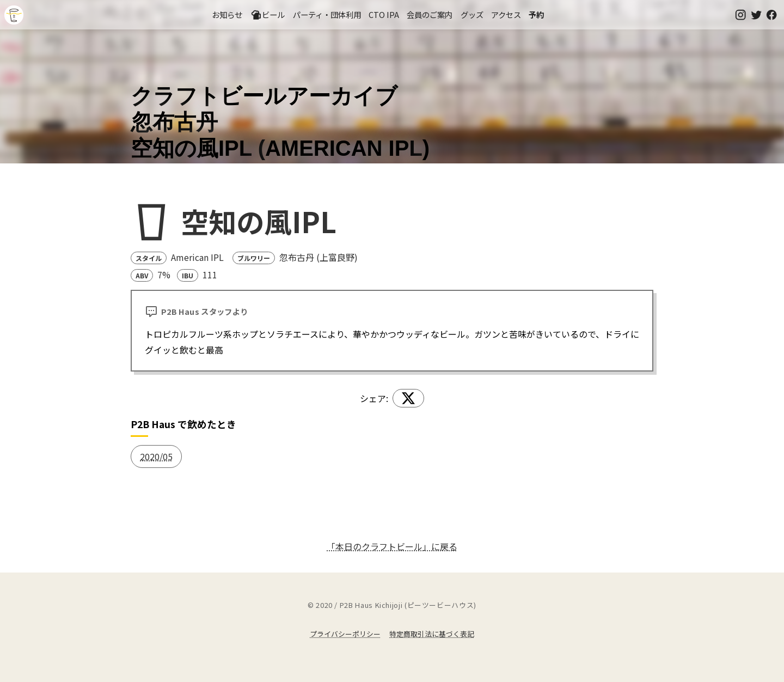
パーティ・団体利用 (327, 14)
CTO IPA (384, 14)
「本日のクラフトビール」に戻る (392, 546)
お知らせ (227, 14)
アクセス (506, 14)
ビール (268, 15)
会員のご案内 (430, 14)
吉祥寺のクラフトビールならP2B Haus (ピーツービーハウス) (14, 15)
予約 (536, 14)
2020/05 (156, 456)
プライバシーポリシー (345, 634)
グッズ (472, 14)
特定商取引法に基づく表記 (432, 634)
